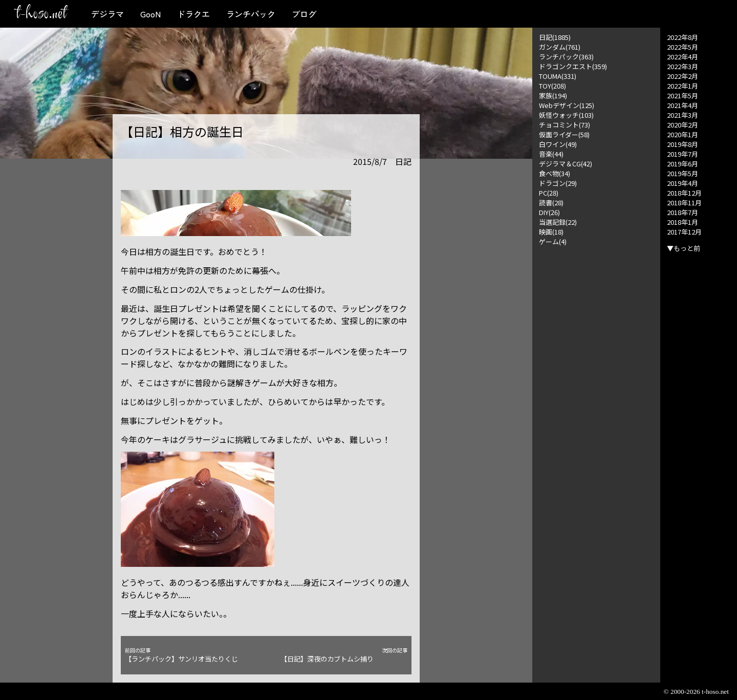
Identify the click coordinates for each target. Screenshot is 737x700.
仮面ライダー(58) (564, 134)
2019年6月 (682, 164)
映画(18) (551, 232)
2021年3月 (682, 115)
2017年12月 (684, 232)
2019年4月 (682, 183)
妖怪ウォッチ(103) (566, 115)
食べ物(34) (555, 173)
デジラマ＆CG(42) (566, 164)
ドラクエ (193, 14)
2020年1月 (682, 134)
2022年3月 (682, 66)
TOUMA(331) (558, 76)
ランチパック (251, 14)
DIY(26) (549, 212)
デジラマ (107, 14)
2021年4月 (682, 105)
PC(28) (549, 193)
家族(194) (553, 96)
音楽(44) (551, 154)
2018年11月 (684, 203)
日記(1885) (555, 37)
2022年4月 (682, 57)
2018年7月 (682, 212)
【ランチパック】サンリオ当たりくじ (188, 655)
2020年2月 (682, 125)
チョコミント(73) (565, 125)
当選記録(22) (558, 222)
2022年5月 (682, 47)
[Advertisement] (596, 400)
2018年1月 (682, 222)
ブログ (304, 14)
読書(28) (551, 203)
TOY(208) (552, 86)
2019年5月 (682, 173)
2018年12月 (684, 193)
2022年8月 (682, 37)
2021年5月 (682, 96)
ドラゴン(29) (558, 183)
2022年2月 (682, 76)
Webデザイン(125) (567, 105)
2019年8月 (682, 144)
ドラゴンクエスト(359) (573, 66)
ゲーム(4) (553, 241)
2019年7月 (682, 154)
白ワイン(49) (558, 144)
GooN (150, 14)
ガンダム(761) (560, 47)
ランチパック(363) (566, 57)
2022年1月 (682, 86)
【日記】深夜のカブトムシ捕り (344, 655)
